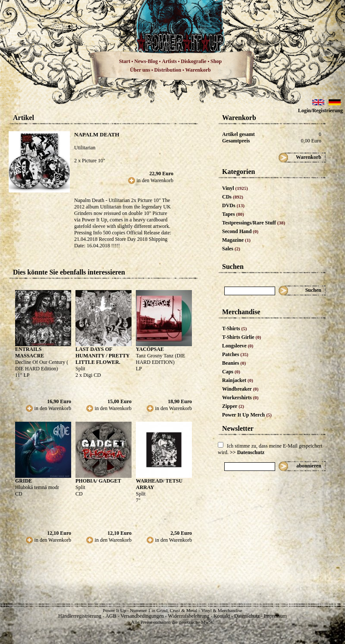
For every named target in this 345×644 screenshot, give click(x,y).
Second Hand (240, 231)
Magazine (236, 240)
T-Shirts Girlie (241, 337)
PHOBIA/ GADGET (98, 481)
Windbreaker (240, 389)
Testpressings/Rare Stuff (254, 223)
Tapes (233, 214)
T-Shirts (234, 328)
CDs (233, 197)
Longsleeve (238, 346)
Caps (231, 372)
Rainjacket (238, 380)
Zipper (233, 406)
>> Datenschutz (247, 452)
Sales (231, 249)
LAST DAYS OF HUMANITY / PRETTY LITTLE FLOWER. (102, 356)
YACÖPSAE (150, 349)
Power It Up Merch (247, 415)
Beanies (234, 363)
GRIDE (24, 481)
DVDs (233, 205)
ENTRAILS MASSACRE (30, 352)
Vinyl (235, 188)
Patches (235, 354)
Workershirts (240, 398)
